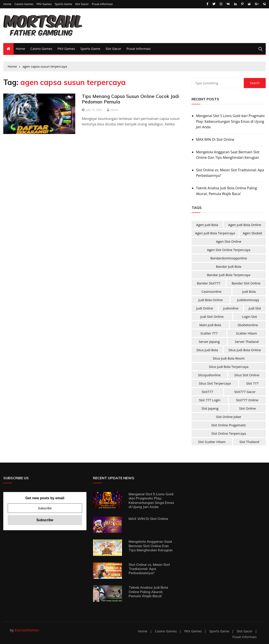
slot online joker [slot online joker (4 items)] (229, 417)
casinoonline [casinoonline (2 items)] (212, 291)
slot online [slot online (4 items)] (247, 408)
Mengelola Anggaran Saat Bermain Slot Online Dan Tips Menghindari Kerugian (228, 155)
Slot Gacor (82, 4)
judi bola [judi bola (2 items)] (249, 291)
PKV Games (44, 4)
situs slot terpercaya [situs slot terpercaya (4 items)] (215, 383)
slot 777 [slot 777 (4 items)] (252, 383)
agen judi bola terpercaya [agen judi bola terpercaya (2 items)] (215, 233)
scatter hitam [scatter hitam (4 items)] (247, 333)
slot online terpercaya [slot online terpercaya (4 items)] (229, 433)
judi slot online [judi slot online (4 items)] (212, 317)
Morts (115, 110)
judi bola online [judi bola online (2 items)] (211, 300)
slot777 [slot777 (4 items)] (207, 392)
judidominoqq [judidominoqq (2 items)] (248, 300)
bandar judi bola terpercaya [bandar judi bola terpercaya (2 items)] (229, 275)
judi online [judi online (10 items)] (204, 308)
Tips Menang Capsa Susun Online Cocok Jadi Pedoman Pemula (131, 99)
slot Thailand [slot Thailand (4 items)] (249, 442)
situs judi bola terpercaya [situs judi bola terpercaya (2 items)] (229, 367)
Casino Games (24, 4)
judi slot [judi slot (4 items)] (255, 308)
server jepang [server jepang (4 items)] (209, 342)
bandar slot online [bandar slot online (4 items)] (246, 283)
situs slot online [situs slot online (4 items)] (247, 375)
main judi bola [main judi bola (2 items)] (210, 325)
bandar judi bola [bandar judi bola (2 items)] (229, 266)
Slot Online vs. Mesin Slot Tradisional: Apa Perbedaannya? (230, 173)
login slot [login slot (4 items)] (249, 317)
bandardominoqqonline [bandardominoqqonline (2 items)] (229, 258)
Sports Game (63, 4)
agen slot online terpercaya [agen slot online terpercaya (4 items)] (229, 250)
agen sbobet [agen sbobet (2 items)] (253, 233)
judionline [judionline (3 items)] (231, 308)
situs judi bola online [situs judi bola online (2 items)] (245, 350)
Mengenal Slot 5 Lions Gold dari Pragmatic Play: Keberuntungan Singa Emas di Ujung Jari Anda (230, 121)
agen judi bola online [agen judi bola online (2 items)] (245, 225)
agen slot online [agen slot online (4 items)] (229, 241)
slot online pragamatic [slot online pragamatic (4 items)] (229, 425)
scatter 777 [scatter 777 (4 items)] (209, 333)
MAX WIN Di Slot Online (215, 139)
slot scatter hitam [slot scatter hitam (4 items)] (212, 442)
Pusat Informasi (102, 4)
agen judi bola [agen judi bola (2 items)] (207, 225)
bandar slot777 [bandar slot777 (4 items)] (209, 283)
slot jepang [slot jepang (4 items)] (210, 408)
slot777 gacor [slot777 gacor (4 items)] (245, 392)
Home (7, 4)
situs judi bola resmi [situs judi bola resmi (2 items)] (229, 358)
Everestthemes (27, 630)
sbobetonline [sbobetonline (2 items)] (248, 325)
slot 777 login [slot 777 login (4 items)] (210, 400)
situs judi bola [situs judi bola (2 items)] (207, 350)
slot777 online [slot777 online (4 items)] (247, 400)
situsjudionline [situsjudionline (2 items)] (209, 375)
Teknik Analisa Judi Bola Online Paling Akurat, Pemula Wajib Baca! (226, 191)
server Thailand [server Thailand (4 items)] (247, 342)
